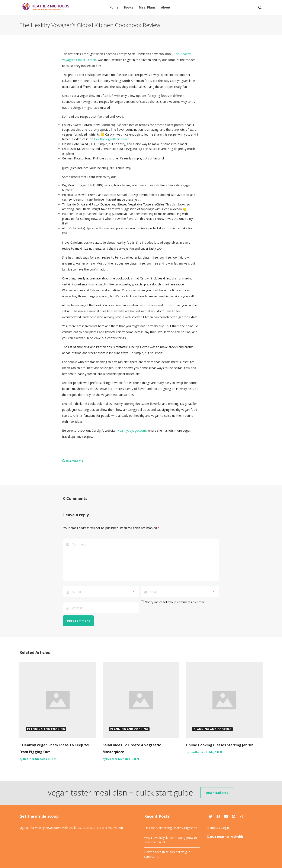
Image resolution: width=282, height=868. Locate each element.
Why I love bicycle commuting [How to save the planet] (171, 840)
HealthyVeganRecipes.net (111, 139)
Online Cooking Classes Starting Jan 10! (219, 745)
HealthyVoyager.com (132, 430)
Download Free (217, 793)
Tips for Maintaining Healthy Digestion (171, 828)
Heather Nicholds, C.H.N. (40, 759)
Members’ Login (218, 828)
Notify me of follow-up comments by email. (175, 602)
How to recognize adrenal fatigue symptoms (167, 854)
